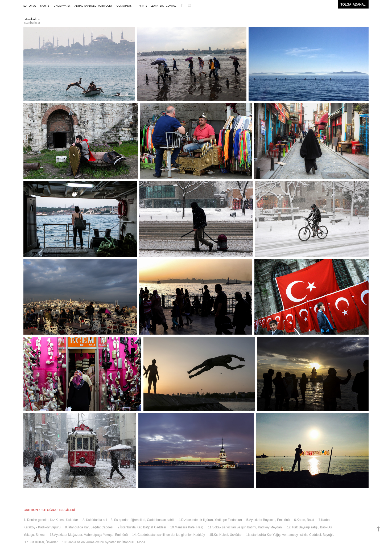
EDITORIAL (30, 6)
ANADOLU (90, 6)
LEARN (154, 6)
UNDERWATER (62, 6)
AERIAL (79, 6)
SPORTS (45, 6)
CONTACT (172, 6)
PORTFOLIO (105, 6)
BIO (162, 6)
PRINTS (143, 6)
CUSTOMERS (124, 6)
